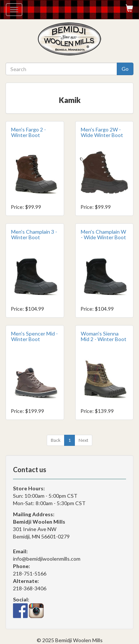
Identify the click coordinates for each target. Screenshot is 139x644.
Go (125, 69)
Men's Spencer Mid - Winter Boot (34, 336)
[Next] (83, 440)
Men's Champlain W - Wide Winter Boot (103, 234)
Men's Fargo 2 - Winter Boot (29, 132)
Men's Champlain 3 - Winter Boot (34, 234)
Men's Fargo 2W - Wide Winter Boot (102, 132)
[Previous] (56, 440)
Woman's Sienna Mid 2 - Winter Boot (104, 336)
